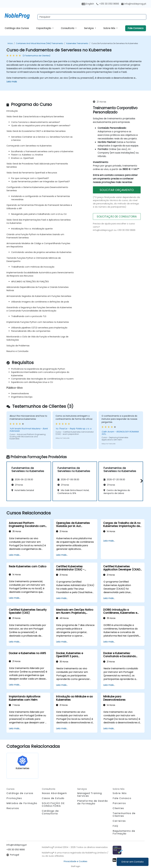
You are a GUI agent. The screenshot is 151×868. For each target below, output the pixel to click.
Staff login (76, 866)
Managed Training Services (90, 795)
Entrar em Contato (133, 862)
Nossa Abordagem (54, 793)
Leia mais (12, 82)
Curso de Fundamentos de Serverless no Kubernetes (115, 43)
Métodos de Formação (22, 803)
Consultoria (68, 28)
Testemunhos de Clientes (124, 815)
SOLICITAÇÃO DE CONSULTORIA (117, 216)
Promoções (14, 798)
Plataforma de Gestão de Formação (93, 802)
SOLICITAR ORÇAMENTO (117, 190)
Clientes (118, 808)
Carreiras (119, 821)
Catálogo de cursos (20, 793)
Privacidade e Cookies (75, 861)
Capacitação (44, 28)
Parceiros (119, 803)
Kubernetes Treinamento (77, 43)
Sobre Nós (110, 28)
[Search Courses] (92, 17)
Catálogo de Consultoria (50, 812)
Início (10, 43)
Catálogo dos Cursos (17, 28)
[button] (141, 481)
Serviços (89, 28)
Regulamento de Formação (124, 832)
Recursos (13, 808)
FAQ (115, 826)
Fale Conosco (136, 28)
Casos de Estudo (53, 798)
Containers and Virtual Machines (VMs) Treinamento (40, 43)
